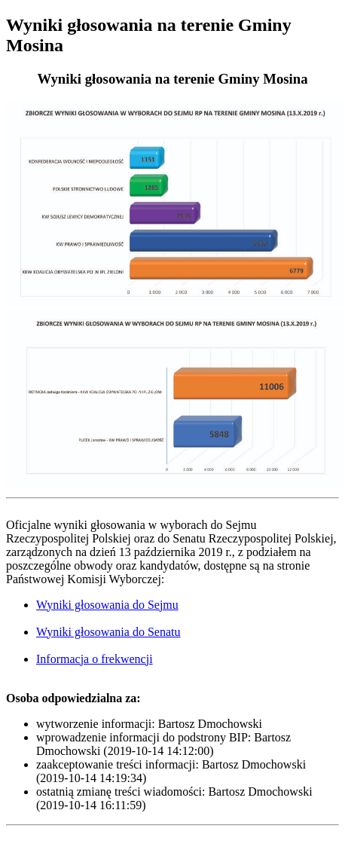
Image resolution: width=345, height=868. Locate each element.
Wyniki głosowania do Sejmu (107, 605)
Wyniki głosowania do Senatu (108, 632)
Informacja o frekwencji (95, 659)
